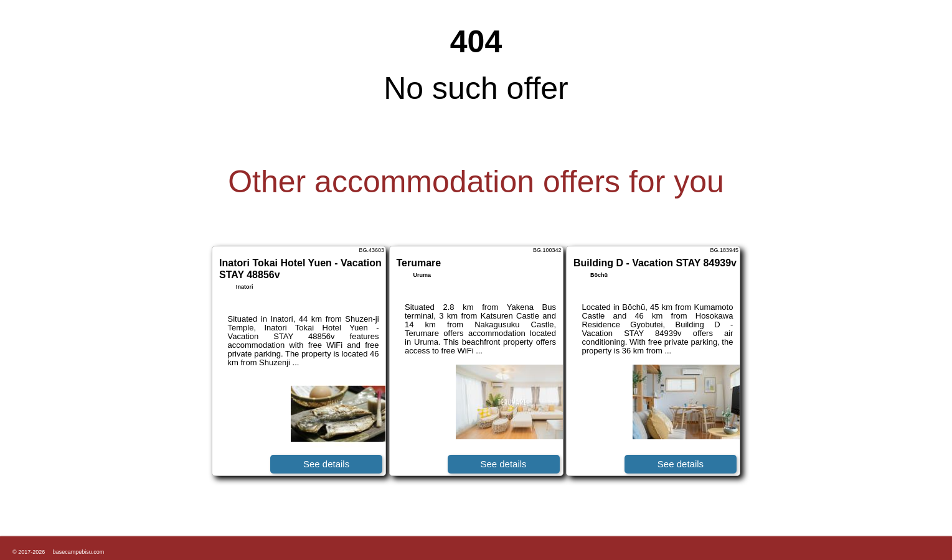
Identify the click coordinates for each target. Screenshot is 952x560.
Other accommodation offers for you (476, 182)
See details (326, 464)
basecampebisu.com (79, 552)
